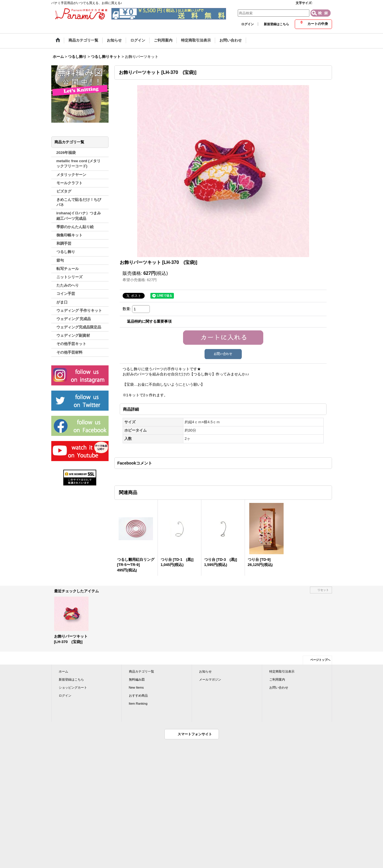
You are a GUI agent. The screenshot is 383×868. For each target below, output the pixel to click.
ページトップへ (320, 660)
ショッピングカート (73, 687)
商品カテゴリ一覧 (142, 671)
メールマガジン (210, 679)
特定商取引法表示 (282, 671)
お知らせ (205, 671)
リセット (323, 590)
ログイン (248, 24)
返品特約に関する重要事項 (149, 321)
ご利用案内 (277, 679)
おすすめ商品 (138, 695)
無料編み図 (137, 679)
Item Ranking (138, 704)
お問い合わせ (279, 687)
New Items (136, 687)
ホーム (63, 671)
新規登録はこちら (276, 24)
